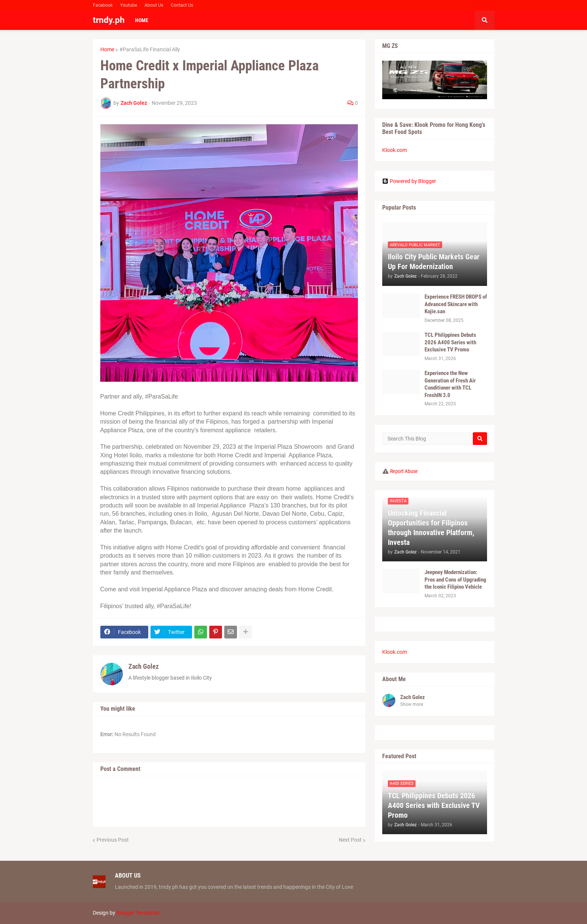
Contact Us (182, 5)
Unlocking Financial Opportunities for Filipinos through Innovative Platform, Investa (431, 528)
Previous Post (113, 840)
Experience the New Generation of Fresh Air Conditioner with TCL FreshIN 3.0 (450, 384)
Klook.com (395, 150)
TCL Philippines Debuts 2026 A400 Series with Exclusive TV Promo (450, 342)
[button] (485, 20)
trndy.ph (109, 20)
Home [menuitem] (142, 20)
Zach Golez (144, 666)
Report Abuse (404, 471)
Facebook (103, 5)
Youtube (129, 5)
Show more (412, 704)
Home (107, 49)
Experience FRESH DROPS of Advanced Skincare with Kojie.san (456, 304)
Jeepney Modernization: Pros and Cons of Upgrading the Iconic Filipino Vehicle (455, 580)
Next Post (350, 840)
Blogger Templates (138, 913)
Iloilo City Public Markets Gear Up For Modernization (434, 262)
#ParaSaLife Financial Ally (150, 49)
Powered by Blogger (409, 181)
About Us (154, 5)
